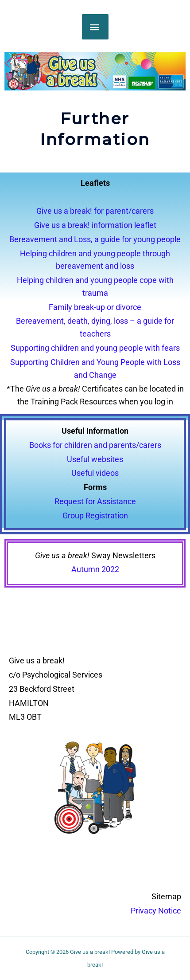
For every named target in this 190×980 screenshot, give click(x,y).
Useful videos (95, 473)
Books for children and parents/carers (95, 445)
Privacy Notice (156, 911)
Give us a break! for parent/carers (95, 211)
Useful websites (95, 459)
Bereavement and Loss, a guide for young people (95, 239)
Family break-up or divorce (95, 307)
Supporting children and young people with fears (95, 348)
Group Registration (95, 515)
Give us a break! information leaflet (95, 225)
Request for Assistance (95, 501)
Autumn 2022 (95, 569)
